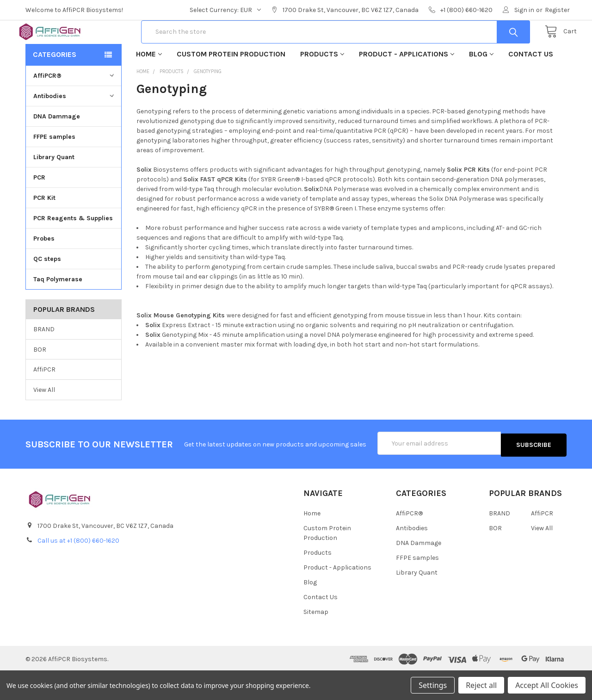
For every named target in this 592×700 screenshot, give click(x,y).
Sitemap (316, 640)
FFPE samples (54, 166)
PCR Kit (44, 227)
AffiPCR (44, 399)
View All (44, 419)
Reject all (481, 685)
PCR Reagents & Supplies (73, 248)
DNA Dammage (57, 146)
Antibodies (75, 126)
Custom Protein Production (231, 84)
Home (149, 84)
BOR (40, 379)
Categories (55, 84)
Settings (433, 685)
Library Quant (54, 187)
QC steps (47, 288)
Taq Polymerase (58, 309)
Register (557, 10)
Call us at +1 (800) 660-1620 (78, 568)
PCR (39, 207)
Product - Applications (407, 84)
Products (322, 84)
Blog (481, 84)
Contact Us (531, 84)
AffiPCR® (75, 105)
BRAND (44, 359)
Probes (44, 268)
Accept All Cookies (547, 685)
